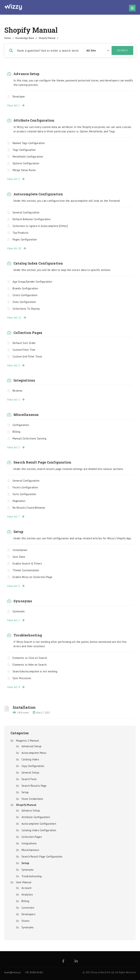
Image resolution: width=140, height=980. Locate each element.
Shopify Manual (26, 805)
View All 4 (16, 687)
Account (27, 888)
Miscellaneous (26, 415)
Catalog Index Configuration (38, 263)
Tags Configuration (24, 150)
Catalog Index (30, 759)
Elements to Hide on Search (30, 665)
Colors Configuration (25, 295)
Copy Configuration (33, 766)
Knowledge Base (25, 38)
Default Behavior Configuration (32, 219)
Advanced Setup (31, 746)
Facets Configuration (25, 487)
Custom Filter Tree (24, 350)
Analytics (27, 894)
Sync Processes (22, 678)
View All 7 (16, 517)
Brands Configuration (25, 288)
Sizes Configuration (24, 302)
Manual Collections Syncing (29, 438)
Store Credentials (32, 799)
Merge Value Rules (24, 170)
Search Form (29, 779)
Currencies (28, 908)
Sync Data (19, 557)
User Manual (24, 882)
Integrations (24, 380)
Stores (26, 921)
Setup (18, 532)
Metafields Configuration (28, 157)
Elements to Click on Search (30, 658)
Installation (20, 550)
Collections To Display (26, 309)
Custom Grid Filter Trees (27, 356)
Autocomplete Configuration (38, 194)
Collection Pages (28, 333)
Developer (19, 96)
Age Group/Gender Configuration (32, 282)
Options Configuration (26, 163)
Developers (28, 914)
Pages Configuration (25, 239)
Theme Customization (26, 570)
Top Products (21, 233)
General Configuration (26, 212)
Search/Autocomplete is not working (35, 671)
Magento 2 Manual (28, 741)
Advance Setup (27, 74)
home (8, 38)
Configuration (21, 425)
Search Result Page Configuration (42, 462)
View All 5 (16, 179)
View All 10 (17, 248)
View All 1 (16, 105)
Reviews (17, 391)
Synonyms (23, 601)
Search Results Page (34, 786)
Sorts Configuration (24, 494)
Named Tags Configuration (29, 143)
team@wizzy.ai (13, 972)
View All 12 (17, 318)
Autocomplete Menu (34, 753)
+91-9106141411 (34, 972)
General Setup (30, 773)
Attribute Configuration (34, 120)
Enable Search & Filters (27, 563)
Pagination (19, 501)
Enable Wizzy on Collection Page (32, 577)
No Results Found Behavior (29, 508)
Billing (16, 432)
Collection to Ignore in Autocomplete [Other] (40, 226)
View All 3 (16, 365)
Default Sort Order (24, 343)
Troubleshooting (28, 635)
